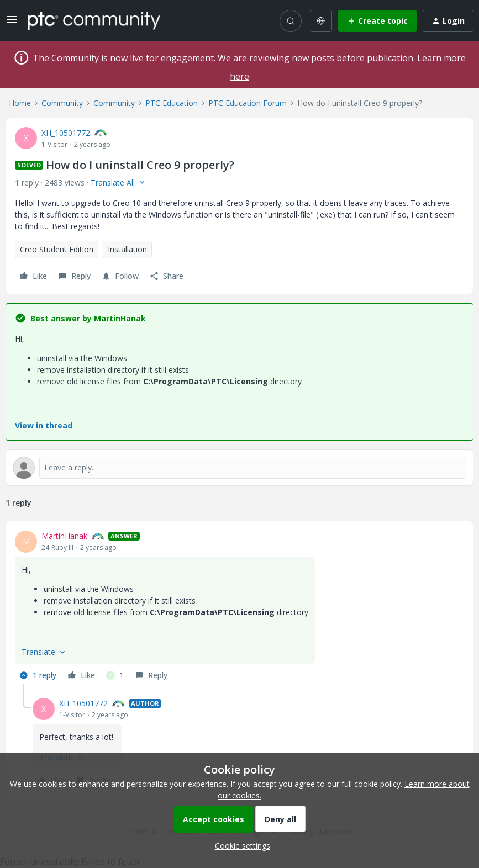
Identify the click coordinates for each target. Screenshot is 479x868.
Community (62, 103)
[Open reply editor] (239, 468)
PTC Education (172, 103)
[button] (12, 23)
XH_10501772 (66, 133)
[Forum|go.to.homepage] (94, 20)
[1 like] (115, 675)
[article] (239, 607)
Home (20, 103)
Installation (127, 249)
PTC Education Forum (248, 103)
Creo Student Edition (57, 249)
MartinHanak (64, 536)
